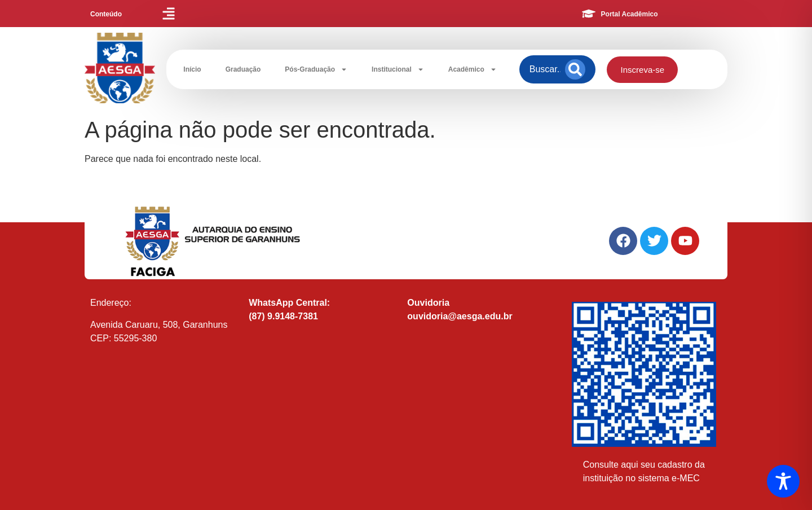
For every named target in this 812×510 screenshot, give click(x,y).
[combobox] (545, 69)
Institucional (398, 69)
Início (192, 69)
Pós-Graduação (316, 69)
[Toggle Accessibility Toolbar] (783, 481)
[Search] (575, 69)
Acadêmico (473, 69)
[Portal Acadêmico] (589, 14)
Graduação (243, 69)
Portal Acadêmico (630, 14)
